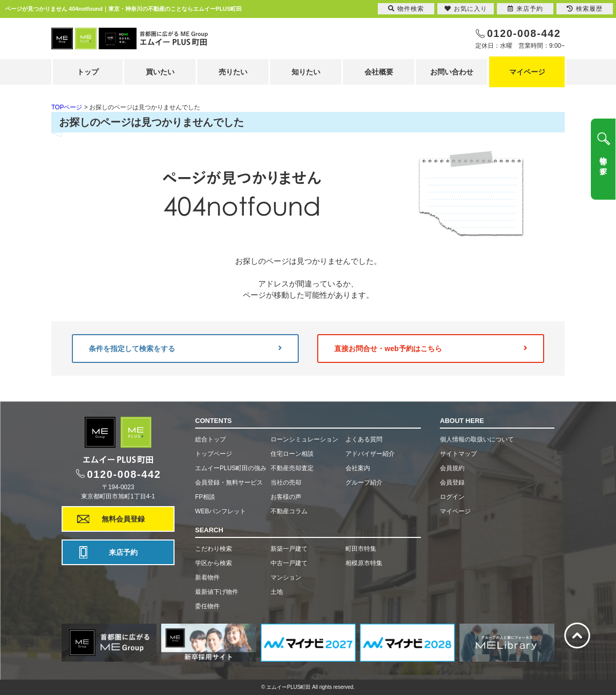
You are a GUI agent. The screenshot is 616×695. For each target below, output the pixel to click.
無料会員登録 (123, 519)
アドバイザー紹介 (370, 454)
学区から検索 (214, 563)
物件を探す (603, 162)
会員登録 (452, 482)
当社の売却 (286, 482)
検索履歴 (585, 9)
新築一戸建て (289, 549)
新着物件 (207, 577)
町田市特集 (361, 549)
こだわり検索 (214, 549)
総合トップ (210, 439)
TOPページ (67, 107)
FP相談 (205, 497)
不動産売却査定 (292, 468)
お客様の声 (286, 497)
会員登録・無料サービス (229, 482)
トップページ (214, 454)
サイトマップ (458, 454)
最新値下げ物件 (217, 592)
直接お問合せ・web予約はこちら (431, 349)
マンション (286, 577)
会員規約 (452, 468)
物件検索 (406, 9)
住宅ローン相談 (292, 454)
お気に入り (466, 9)
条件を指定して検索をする (185, 349)
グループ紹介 (364, 482)
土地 (277, 592)
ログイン (452, 497)
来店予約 (123, 552)
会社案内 (358, 468)
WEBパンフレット (220, 511)
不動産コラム (289, 511)
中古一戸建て (289, 563)
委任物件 (207, 606)
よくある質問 (364, 439)
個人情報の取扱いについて (477, 439)
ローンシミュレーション (304, 439)
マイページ (527, 72)
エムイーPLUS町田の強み (231, 468)
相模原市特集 (364, 563)
